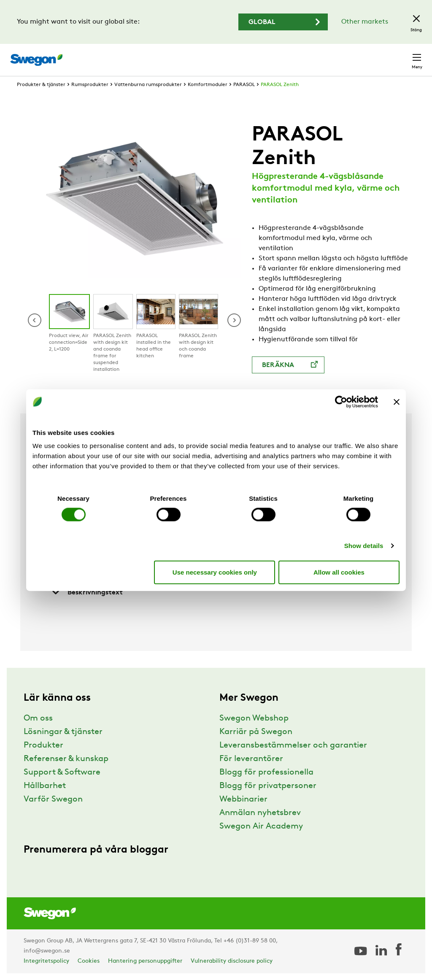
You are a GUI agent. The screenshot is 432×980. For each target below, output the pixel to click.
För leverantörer (251, 759)
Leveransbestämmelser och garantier (293, 745)
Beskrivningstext (87, 592)
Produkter (43, 745)
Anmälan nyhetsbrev (260, 813)
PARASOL (244, 85)
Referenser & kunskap (66, 759)
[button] (234, 320)
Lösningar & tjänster (63, 732)
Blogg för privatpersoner (268, 786)
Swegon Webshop (254, 718)
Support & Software (62, 772)
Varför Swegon (53, 799)
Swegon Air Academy (261, 826)
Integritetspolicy (46, 961)
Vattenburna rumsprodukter (148, 85)
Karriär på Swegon (256, 732)
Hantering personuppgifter (145, 961)
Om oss (38, 718)
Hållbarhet (45, 786)
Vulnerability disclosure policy (232, 961)
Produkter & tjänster (41, 85)
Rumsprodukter (90, 85)
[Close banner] (397, 402)
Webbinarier (243, 799)
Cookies (89, 961)
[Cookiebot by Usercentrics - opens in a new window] (341, 402)
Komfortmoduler (208, 85)
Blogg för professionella (266, 772)
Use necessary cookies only (215, 572)
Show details (364, 546)
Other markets (365, 22)
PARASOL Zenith (280, 85)
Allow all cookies (339, 572)
